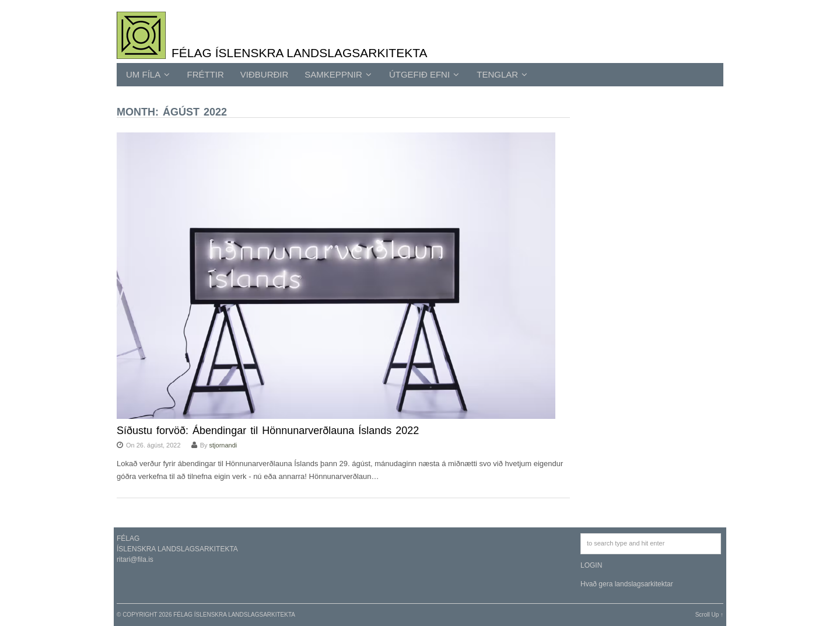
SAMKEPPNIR (338, 74)
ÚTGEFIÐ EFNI (424, 74)
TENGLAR (502, 74)
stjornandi (223, 445)
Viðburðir (265, 74)
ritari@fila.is (135, 559)
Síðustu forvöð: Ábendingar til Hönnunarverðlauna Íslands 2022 (268, 431)
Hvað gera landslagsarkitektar (627, 584)
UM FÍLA (148, 74)
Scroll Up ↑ (709, 615)
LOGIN (591, 565)
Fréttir (206, 74)
